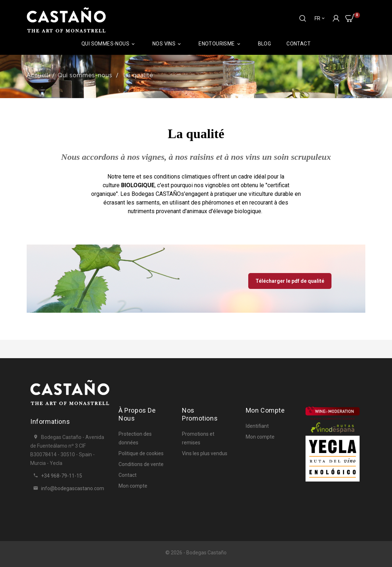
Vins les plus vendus (205, 453)
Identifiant (257, 426)
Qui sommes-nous (109, 44)
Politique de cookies (141, 453)
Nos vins (168, 44)
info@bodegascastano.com (73, 488)
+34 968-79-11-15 (62, 476)
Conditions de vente (141, 464)
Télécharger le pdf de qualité (290, 281)
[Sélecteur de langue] (320, 18)
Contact (299, 44)
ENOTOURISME (220, 44)
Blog (265, 44)
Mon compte (133, 486)
